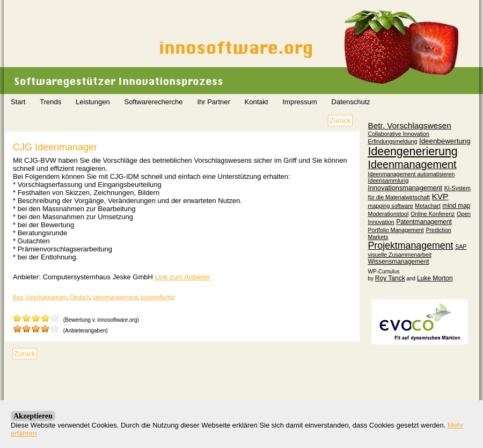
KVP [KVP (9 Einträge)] (440, 196)
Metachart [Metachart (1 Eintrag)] (427, 206)
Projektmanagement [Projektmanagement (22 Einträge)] (411, 245)
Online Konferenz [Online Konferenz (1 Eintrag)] (433, 214)
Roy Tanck (390, 278)
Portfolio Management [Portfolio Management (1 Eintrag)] (396, 230)
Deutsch (80, 297)
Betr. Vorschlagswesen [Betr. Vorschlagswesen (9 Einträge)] (410, 125)
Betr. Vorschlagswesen (40, 297)
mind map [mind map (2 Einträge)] (456, 206)
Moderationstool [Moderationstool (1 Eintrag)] (389, 214)
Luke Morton (435, 278)
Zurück (340, 121)
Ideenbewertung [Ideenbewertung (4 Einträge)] (445, 141)
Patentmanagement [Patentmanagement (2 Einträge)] (424, 222)
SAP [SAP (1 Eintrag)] (461, 247)
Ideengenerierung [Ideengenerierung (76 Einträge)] (413, 151)
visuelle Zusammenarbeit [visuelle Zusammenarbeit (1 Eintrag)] (400, 255)
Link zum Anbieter (182, 277)
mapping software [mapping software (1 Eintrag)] (391, 206)
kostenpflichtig (158, 297)
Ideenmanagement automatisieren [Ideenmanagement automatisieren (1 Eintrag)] (412, 174)
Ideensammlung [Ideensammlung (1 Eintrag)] (389, 180)
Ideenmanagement (115, 297)
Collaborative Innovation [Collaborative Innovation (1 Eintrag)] (399, 134)
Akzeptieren (33, 416)
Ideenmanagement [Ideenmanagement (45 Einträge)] (412, 164)
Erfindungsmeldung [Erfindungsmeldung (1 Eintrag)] (393, 141)
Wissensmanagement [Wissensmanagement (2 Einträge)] (399, 262)
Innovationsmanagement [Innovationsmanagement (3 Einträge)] (405, 188)
